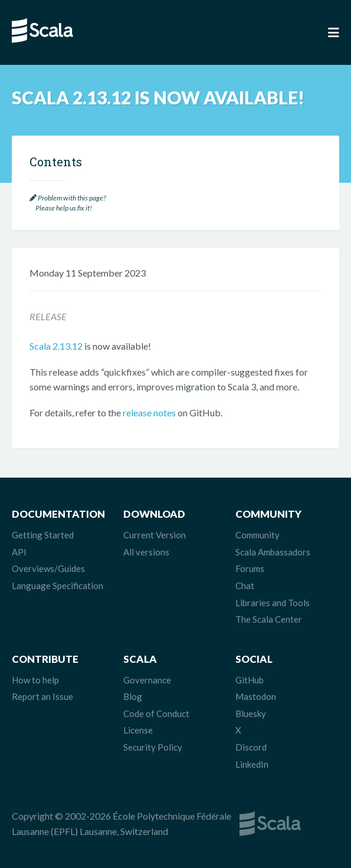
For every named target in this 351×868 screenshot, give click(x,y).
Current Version (155, 535)
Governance (147, 680)
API (19, 552)
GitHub (250, 680)
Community (257, 535)
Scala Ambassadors (273, 552)
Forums (250, 568)
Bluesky (251, 714)
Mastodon (256, 696)
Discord (251, 747)
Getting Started (43, 535)
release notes (149, 412)
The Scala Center (269, 619)
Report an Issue (42, 696)
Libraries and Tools (273, 603)
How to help (35, 680)
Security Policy (153, 747)
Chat (245, 586)
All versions (146, 552)
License (138, 730)
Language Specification (58, 586)
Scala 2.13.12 (56, 346)
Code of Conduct (156, 714)
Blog (133, 696)
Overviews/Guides (48, 568)
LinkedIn (252, 764)
